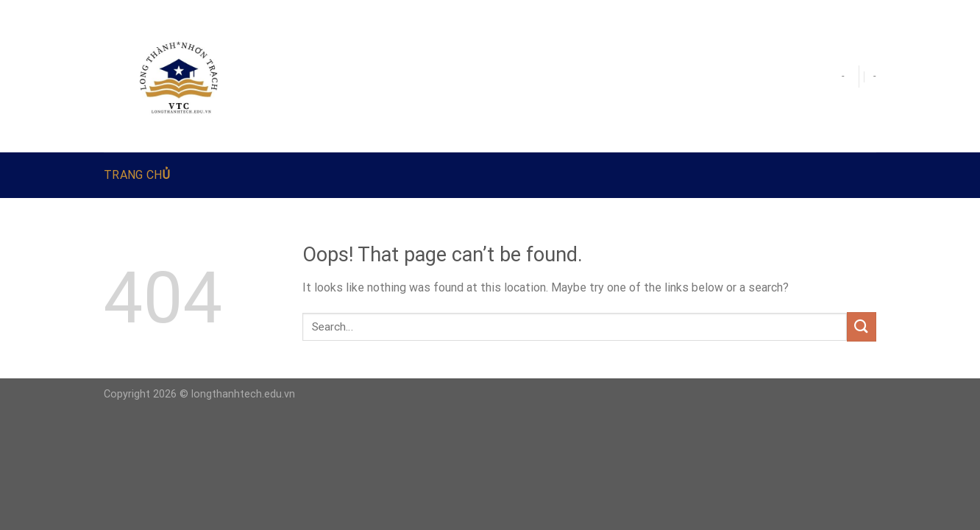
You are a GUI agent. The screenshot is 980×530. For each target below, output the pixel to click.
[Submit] (862, 326)
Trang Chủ (137, 175)
